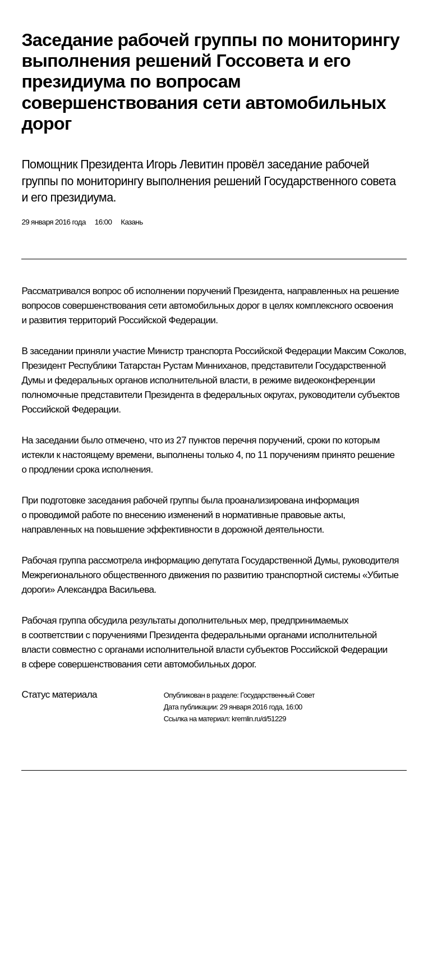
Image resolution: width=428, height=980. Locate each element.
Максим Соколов (369, 351)
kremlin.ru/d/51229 (259, 719)
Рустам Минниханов (204, 366)
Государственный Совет (277, 695)
